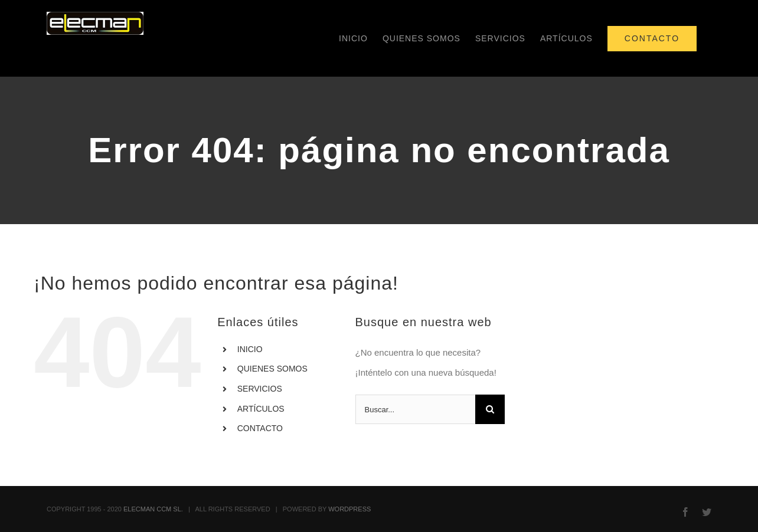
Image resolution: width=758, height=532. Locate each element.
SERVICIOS (260, 389)
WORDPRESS (349, 509)
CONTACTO (260, 428)
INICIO (250, 349)
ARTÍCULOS (261, 409)
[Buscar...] (416, 409)
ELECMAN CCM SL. (153, 509)
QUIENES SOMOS (272, 369)
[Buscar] (490, 409)
